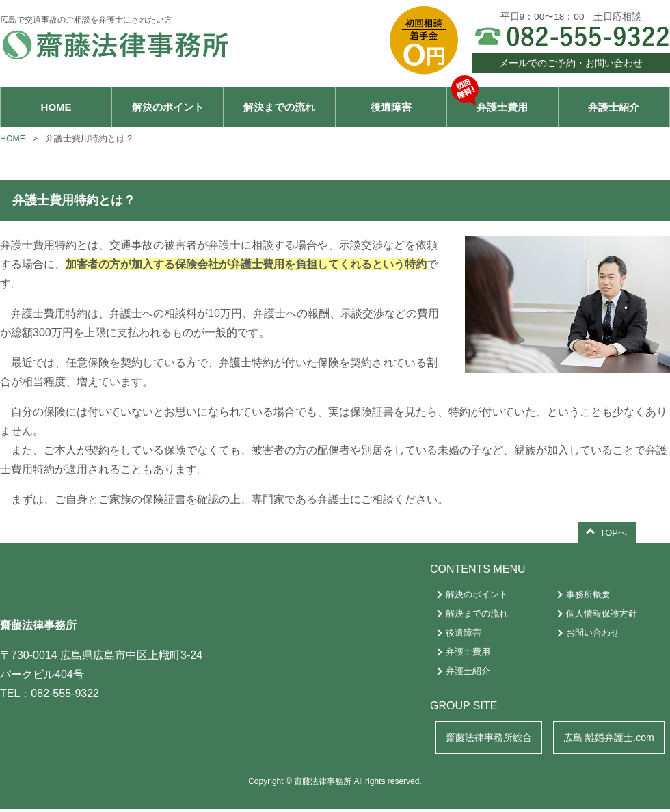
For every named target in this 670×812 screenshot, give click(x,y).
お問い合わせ (585, 633)
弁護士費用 (490, 100)
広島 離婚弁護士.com (605, 739)
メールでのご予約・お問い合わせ (571, 63)
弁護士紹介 (614, 107)
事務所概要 (581, 595)
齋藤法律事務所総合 (478, 739)
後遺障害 (391, 107)
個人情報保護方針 (594, 614)
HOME (56, 107)
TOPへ (614, 533)
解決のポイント (168, 107)
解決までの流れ (279, 107)
